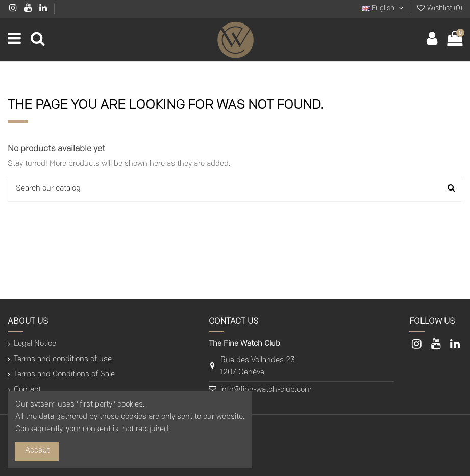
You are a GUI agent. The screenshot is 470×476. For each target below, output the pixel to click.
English (384, 8)
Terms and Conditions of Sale (64, 375)
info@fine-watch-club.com (266, 390)
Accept (37, 451)
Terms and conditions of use (63, 359)
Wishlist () (439, 8)
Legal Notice (35, 344)
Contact (27, 390)
